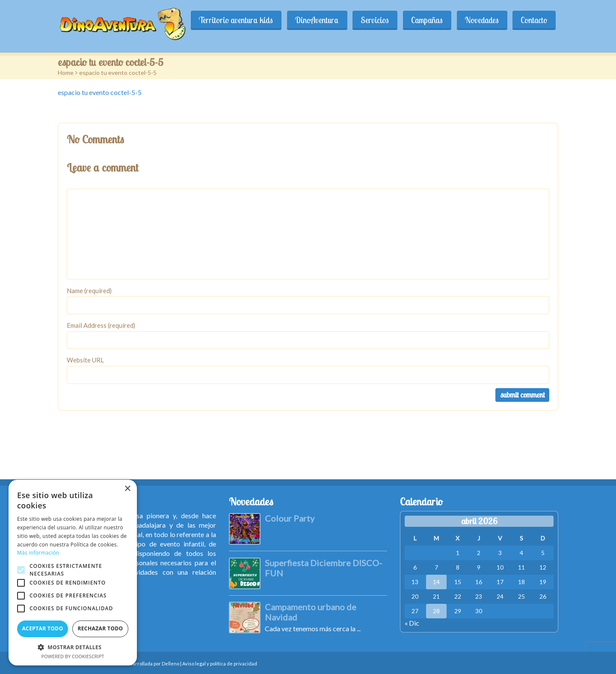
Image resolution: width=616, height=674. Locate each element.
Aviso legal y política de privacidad (220, 664)
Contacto (536, 20)
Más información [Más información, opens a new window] (38, 553)
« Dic (412, 623)
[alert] (73, 573)
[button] (73, 647)
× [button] (127, 489)
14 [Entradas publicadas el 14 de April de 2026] (436, 582)
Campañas (439, 20)
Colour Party (290, 518)
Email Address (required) (101, 325)
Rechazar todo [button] (100, 628)
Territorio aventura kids (263, 20)
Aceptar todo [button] (42, 628)
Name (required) (89, 291)
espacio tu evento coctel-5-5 (100, 92)
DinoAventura (339, 20)
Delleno (170, 664)
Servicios (392, 20)
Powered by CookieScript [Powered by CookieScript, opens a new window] (73, 656)
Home (66, 73)
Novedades (489, 20)
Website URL (85, 360)
